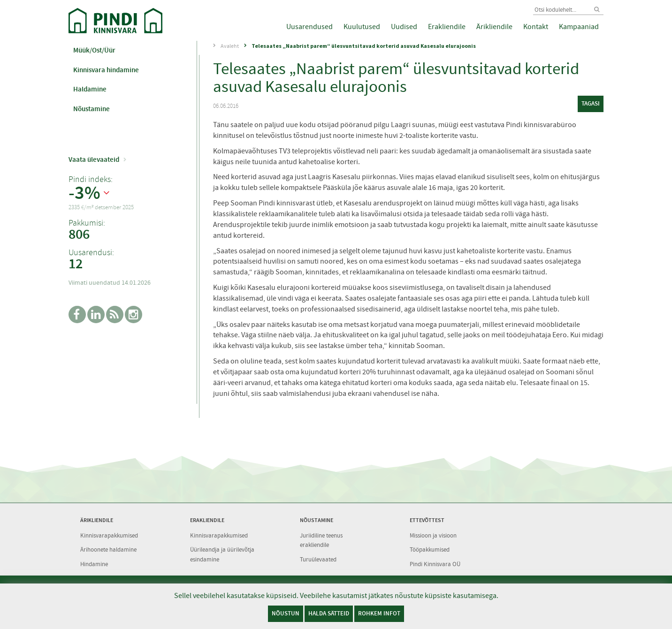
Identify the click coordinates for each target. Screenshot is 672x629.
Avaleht (230, 46)
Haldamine (90, 89)
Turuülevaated (318, 559)
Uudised (404, 27)
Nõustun (286, 613)
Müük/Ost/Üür (94, 50)
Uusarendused (309, 27)
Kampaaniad (579, 27)
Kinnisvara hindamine (106, 70)
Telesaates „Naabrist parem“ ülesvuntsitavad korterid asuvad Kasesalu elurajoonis (364, 46)
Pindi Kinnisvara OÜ (435, 564)
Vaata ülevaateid (94, 159)
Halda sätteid (329, 613)
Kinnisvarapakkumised (109, 535)
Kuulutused (362, 27)
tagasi (591, 103)
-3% (84, 193)
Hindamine (94, 564)
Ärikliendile (494, 27)
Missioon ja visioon (433, 535)
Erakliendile (447, 27)
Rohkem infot (379, 613)
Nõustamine (92, 109)
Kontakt (536, 27)
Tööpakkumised (430, 549)
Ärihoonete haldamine (108, 549)
